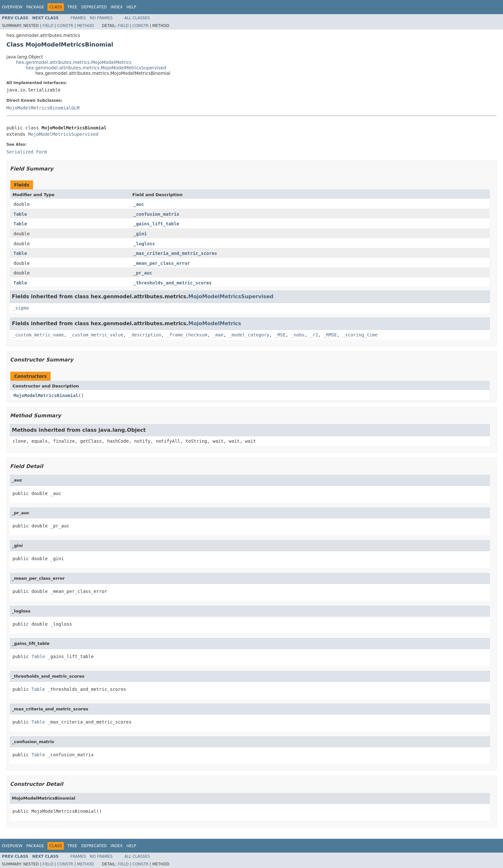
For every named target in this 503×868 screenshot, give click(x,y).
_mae (218, 335)
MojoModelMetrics (215, 323)
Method (85, 26)
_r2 (314, 335)
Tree (72, 7)
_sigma (21, 308)
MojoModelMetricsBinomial (46, 395)
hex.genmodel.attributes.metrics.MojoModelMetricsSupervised (96, 68)
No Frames (101, 18)
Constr (65, 26)
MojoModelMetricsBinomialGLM (43, 108)
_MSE (280, 335)
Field (48, 26)
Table (20, 214)
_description (145, 335)
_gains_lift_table (156, 224)
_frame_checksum (187, 335)
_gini (140, 234)
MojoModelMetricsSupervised (63, 134)
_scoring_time (360, 335)
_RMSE (330, 335)
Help (131, 7)
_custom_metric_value (96, 335)
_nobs (298, 335)
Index (117, 7)
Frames (78, 18)
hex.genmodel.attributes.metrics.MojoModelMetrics (74, 62)
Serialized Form (27, 152)
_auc (139, 204)
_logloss (144, 244)
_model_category (249, 335)
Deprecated (94, 7)
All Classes (137, 18)
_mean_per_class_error (162, 263)
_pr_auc (143, 273)
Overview (12, 7)
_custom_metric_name (38, 335)
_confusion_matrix (156, 214)
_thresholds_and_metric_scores (173, 283)
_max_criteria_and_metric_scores (175, 253)
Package (35, 7)
